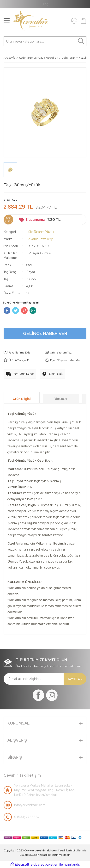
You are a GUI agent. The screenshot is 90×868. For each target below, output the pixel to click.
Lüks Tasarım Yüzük (40, 232)
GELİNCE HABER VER (45, 333)
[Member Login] (74, 20)
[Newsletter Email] (34, 679)
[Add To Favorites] (24, 353)
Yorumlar (61, 399)
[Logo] (31, 21)
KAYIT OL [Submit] (75, 679)
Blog (45, 4)
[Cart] (84, 21)
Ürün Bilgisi (22, 399)
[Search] (45, 41)
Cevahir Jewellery (40, 239)
